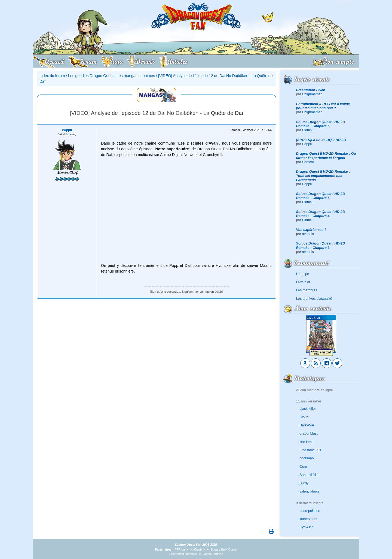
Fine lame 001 (310, 450)
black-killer (308, 409)
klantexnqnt (308, 519)
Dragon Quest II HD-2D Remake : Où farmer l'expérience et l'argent (326, 155)
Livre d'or (303, 282)
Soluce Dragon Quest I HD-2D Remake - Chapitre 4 (321, 214)
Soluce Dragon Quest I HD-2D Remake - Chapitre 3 (321, 245)
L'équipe (303, 274)
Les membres (307, 290)
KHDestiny (198, 549)
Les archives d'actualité (314, 299)
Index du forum (52, 76)
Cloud (304, 417)
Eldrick (307, 130)
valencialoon (309, 491)
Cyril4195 (307, 527)
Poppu (307, 144)
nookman (307, 458)
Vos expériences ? (311, 230)
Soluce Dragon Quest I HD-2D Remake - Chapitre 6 (321, 124)
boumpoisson (310, 511)
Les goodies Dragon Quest (91, 76)
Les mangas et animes (136, 76)
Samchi (308, 162)
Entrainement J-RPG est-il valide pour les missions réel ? (323, 106)
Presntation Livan (311, 90)
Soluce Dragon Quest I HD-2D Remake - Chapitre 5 (321, 196)
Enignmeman (312, 94)
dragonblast (309, 433)
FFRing (180, 549)
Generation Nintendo (183, 554)
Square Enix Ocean (224, 549)
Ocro (303, 467)
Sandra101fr (309, 475)
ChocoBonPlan (213, 554)
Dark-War (307, 425)
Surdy (304, 483)
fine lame (307, 442)
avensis (308, 234)
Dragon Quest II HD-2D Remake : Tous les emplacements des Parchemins (323, 176)
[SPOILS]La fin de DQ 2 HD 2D (321, 140)
